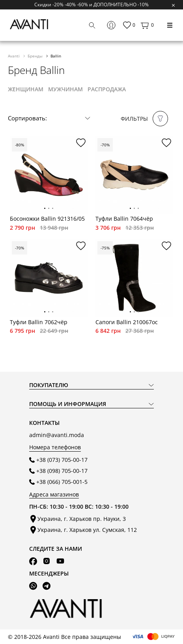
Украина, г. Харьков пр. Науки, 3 (82, 519)
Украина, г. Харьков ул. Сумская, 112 (87, 530)
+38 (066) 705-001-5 (62, 482)
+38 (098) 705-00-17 (62, 471)
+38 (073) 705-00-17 (62, 460)
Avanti (14, 56)
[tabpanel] (49, 175)
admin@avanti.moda (57, 435)
